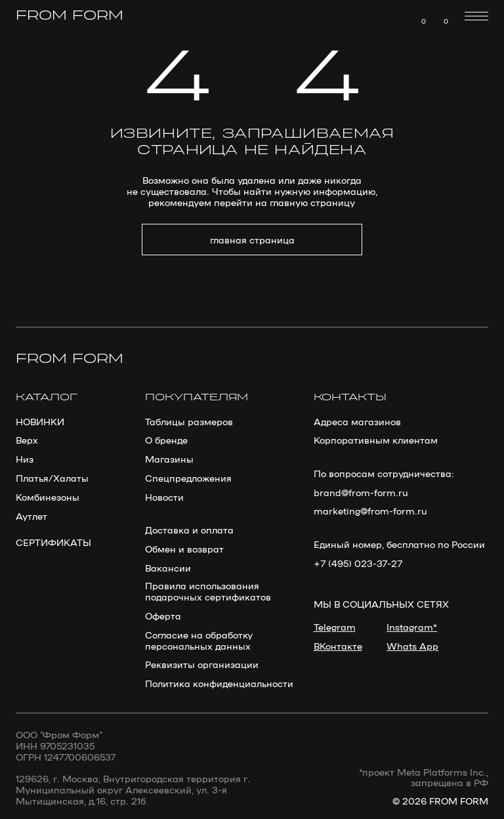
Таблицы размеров (189, 421)
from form (70, 16)
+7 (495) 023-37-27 (358, 563)
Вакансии (168, 567)
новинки (40, 421)
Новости (164, 496)
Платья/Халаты (52, 477)
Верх (27, 439)
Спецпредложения (188, 477)
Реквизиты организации (202, 664)
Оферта (163, 615)
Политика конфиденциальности (219, 683)
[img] (440, 16)
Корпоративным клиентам (376, 439)
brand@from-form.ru (361, 492)
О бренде (166, 439)
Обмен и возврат (184, 548)
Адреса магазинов (357, 421)
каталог (47, 397)
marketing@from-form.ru (370, 510)
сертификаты (53, 542)
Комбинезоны (48, 496)
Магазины (169, 458)
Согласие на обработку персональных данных (199, 640)
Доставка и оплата (189, 529)
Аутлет (31, 515)
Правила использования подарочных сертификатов (208, 591)
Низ (25, 458)
